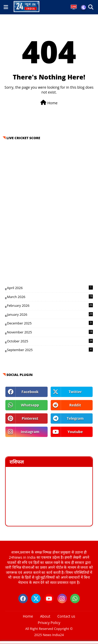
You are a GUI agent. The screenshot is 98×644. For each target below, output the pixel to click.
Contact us (66, 616)
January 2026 (50, 314)
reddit (75, 405)
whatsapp (30, 405)
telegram (75, 418)
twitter (75, 392)
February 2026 (50, 305)
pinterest (30, 418)
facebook (30, 392)
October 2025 (50, 341)
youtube (75, 432)
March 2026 (50, 297)
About (45, 616)
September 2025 (50, 350)
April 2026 (50, 288)
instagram (30, 432)
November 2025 (50, 332)
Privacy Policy (49, 623)
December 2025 (50, 323)
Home (49, 103)
